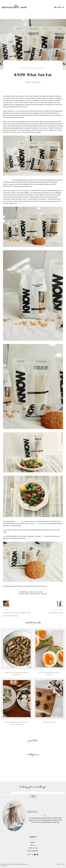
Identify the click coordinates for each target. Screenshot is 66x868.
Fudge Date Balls (49, 722)
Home (33, 842)
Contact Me (33, 848)
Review (42, 68)
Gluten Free (32, 68)
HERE (43, 536)
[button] (57, 7)
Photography (33, 851)
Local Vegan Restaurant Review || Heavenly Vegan (17, 723)
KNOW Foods (7, 180)
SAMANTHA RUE (14, 7)
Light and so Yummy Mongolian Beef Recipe (17, 673)
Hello (33, 845)
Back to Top (61, 864)
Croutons (18, 521)
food (23, 68)
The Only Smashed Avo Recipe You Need (49, 673)
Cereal (37, 524)
